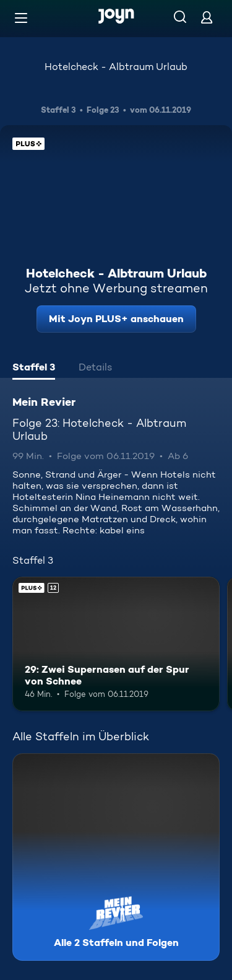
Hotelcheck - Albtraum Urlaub (116, 67)
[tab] (34, 369)
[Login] (207, 17)
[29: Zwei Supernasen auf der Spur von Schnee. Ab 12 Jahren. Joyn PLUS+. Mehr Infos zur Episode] (116, 644)
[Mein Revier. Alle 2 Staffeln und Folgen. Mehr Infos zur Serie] (116, 857)
